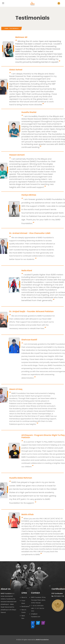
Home (6, 28)
